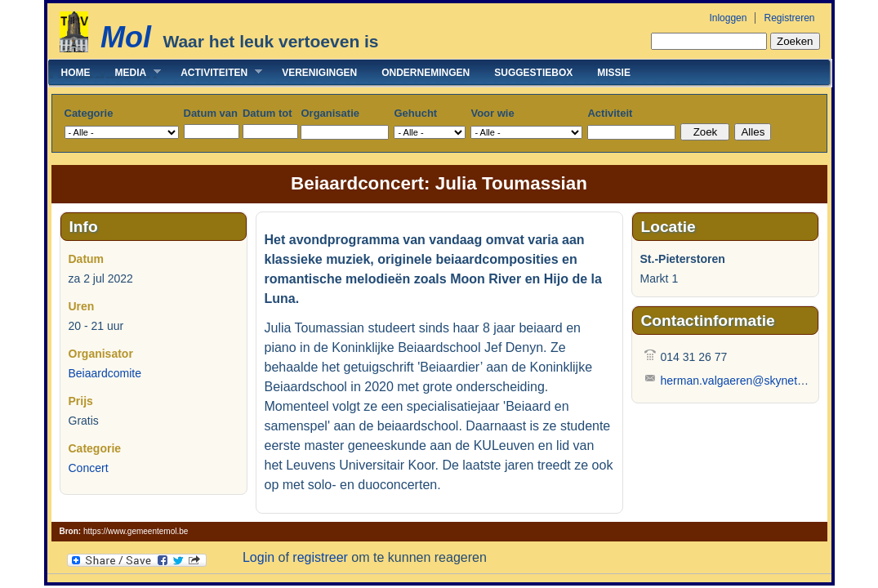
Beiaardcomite (105, 373)
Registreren (789, 18)
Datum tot (267, 113)
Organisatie (330, 113)
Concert (89, 468)
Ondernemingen (426, 73)
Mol (126, 37)
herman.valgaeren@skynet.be (737, 381)
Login (258, 557)
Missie (614, 73)
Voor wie (492, 113)
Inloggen (728, 18)
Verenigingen (319, 73)
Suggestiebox (533, 73)
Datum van (211, 113)
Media (132, 72)
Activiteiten (215, 72)
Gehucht (415, 113)
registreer (320, 557)
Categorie (89, 113)
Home (76, 73)
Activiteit (610, 113)
